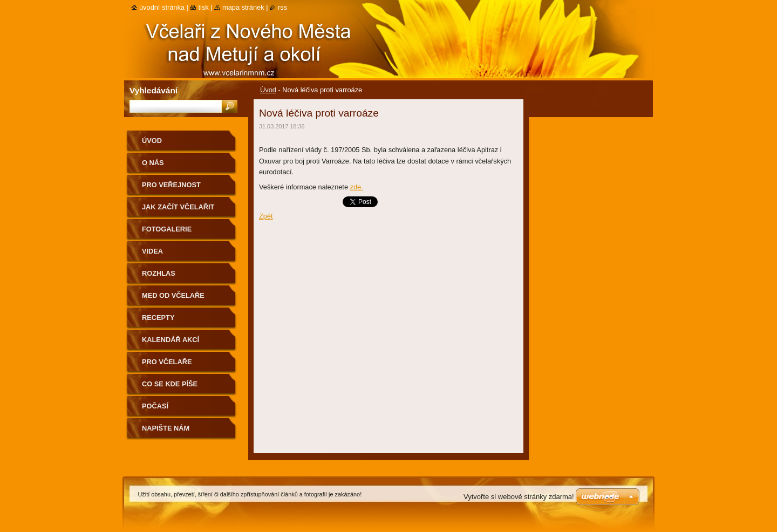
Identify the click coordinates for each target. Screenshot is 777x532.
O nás (153, 163)
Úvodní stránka (162, 7)
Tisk (203, 7)
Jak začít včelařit (178, 207)
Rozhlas (159, 273)
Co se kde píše (170, 384)
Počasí (155, 406)
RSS (282, 7)
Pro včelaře (167, 362)
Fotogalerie (167, 229)
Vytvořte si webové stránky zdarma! (519, 497)
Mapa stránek (243, 7)
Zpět (266, 216)
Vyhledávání (154, 90)
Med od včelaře (173, 295)
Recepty (158, 318)
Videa (152, 251)
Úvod (268, 90)
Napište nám (166, 428)
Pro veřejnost (171, 185)
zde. (357, 187)
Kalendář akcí (171, 340)
